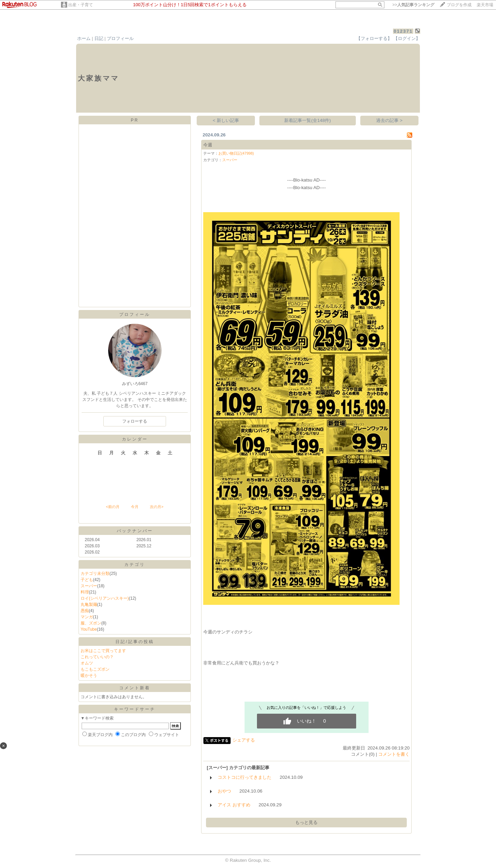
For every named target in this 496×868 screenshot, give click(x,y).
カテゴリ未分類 (95, 573)
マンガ (87, 617)
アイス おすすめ (234, 805)
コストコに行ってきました (245, 777)
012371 (403, 31)
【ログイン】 (407, 38)
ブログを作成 (459, 5)
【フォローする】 (374, 38)
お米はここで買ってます (103, 651)
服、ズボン (91, 623)
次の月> (157, 507)
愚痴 (85, 611)
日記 (99, 38)
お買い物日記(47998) (236, 153)
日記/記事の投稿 (135, 642)
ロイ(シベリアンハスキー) (105, 598)
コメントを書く (394, 754)
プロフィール (120, 38)
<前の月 (112, 507)
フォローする (135, 421)
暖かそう (89, 675)
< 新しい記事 (226, 120)
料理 (85, 592)
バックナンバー (135, 531)
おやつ (224, 791)
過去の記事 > (389, 120)
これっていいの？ (97, 657)
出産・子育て (81, 5)
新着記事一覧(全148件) (307, 120)
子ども (87, 580)
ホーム (84, 38)
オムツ (87, 663)
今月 (135, 507)
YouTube (89, 629)
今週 (208, 145)
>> (413, 5)
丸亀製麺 (89, 604)
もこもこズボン (95, 669)
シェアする (244, 740)
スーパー (89, 586)
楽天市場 (485, 5)
